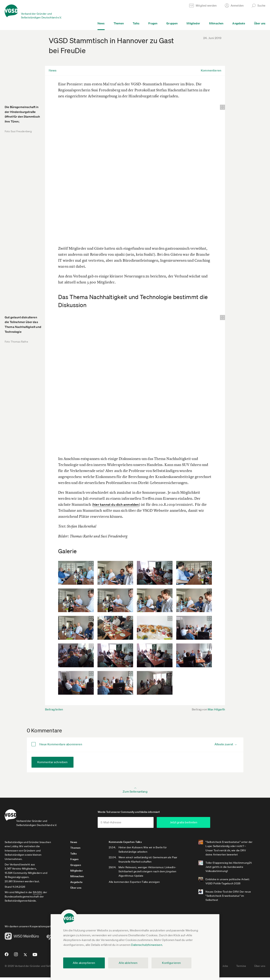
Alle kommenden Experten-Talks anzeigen (141, 885)
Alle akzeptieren (84, 963)
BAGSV (37, 895)
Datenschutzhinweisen (147, 945)
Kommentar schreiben (52, 762)
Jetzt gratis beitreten (205, 825)
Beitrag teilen (54, 709)
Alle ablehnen (128, 963)
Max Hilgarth (216, 709)
